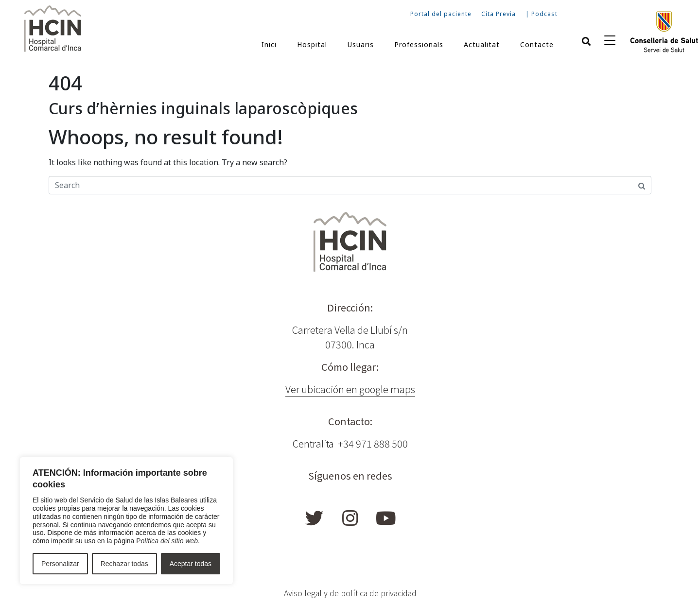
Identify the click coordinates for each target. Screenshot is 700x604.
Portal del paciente (441, 14)
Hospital (312, 44)
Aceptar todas (191, 564)
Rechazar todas (124, 564)
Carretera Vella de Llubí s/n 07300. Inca (350, 337)
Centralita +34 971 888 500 (350, 443)
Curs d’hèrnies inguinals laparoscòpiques (203, 108)
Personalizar (60, 564)
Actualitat (482, 44)
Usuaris (361, 44)
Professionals (419, 44)
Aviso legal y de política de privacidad (350, 593)
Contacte (537, 44)
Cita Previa (499, 14)
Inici (269, 44)
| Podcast (542, 14)
